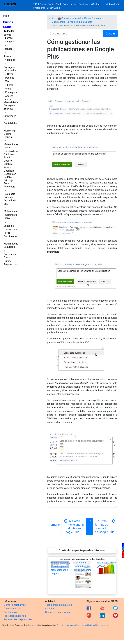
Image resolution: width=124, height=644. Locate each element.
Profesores (39, 8)
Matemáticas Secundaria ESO (11, 215)
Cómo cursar (70, 4)
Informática (10, 70)
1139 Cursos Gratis (44, 4)
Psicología (9, 187)
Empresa (9, 109)
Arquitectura (10, 264)
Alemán (8, 56)
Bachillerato (10, 236)
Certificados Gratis (89, 4)
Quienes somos (12, 609)
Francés (8, 49)
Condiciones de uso (65, 625)
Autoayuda (10, 105)
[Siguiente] (105, 527)
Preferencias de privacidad (18, 620)
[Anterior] (74, 527)
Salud (7, 157)
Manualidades (11, 102)
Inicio (6, 16)
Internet (8, 99)
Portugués (9, 67)
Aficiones (9, 154)
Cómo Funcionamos (15, 605)
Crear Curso (53, 8)
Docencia (9, 171)
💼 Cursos (63, 18)
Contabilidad (11, 123)
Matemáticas (11, 144)
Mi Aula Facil (112, 4)
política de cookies (100, 625)
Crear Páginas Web (10, 78)
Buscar (110, 33)
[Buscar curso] (73, 33)
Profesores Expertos (15, 616)
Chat (58, 4)
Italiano (11, 60)
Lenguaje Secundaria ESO (11, 229)
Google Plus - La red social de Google (72, 22)
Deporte (8, 161)
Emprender (10, 116)
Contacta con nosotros (57, 612)
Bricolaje (9, 180)
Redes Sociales (92, 18)
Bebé (7, 183)
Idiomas (8, 38)
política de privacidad (82, 625)
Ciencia (8, 137)
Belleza (8, 177)
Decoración (10, 174)
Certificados (10, 612)
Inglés (10, 42)
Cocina (8, 134)
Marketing (9, 131)
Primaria (8, 197)
